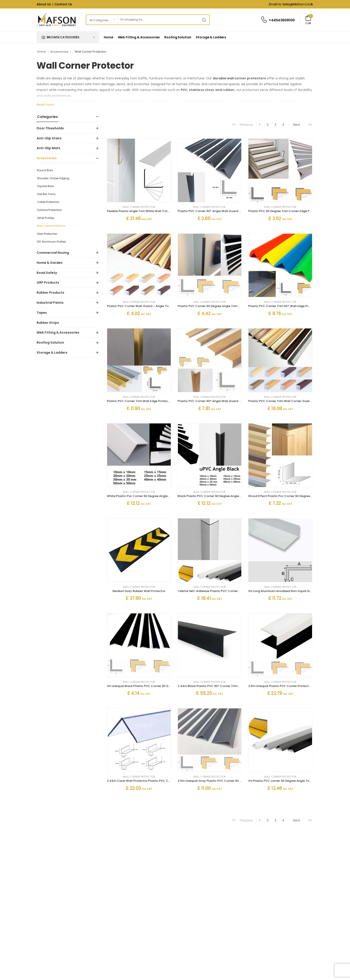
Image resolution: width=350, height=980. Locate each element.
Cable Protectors (48, 202)
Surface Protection (49, 210)
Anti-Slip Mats (48, 148)
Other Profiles (46, 218)
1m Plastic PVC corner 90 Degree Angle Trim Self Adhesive (290, 781)
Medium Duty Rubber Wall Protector (139, 591)
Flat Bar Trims (46, 194)
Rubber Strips (48, 323)
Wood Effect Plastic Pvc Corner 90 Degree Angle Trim (287, 496)
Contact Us (63, 4)
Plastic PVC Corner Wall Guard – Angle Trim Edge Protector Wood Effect (160, 306)
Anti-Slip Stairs (49, 138)
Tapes (42, 313)
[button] (68, 37)
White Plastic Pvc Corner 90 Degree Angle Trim (141, 496)
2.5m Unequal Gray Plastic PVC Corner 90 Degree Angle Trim (222, 781)
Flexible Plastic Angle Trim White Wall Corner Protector (147, 211)
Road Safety (47, 273)
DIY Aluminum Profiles (52, 242)
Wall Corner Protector (51, 226)
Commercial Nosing (53, 253)
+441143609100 (282, 20)
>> (310, 125)
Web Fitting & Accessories (139, 37)
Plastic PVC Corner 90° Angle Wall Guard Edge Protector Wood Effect (229, 401)
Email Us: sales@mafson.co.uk (291, 4)
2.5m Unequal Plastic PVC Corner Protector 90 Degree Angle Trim (296, 686)
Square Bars (46, 186)
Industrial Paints (50, 303)
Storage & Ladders (211, 37)
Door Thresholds (50, 128)
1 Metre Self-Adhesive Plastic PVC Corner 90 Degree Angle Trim (224, 591)
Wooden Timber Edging (53, 178)
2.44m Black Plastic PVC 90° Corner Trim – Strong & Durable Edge (226, 686)
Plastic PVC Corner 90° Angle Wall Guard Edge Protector (219, 211)
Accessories (59, 52)
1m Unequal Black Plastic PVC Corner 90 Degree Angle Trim (150, 686)
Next (297, 125)
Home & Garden (50, 263)
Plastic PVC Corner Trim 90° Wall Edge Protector (284, 306)
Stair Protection (47, 234)
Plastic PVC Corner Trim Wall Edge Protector (140, 401)
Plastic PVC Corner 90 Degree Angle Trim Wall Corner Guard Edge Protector (233, 306)
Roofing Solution (178, 37)
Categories (47, 117)
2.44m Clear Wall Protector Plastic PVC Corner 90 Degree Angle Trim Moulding (165, 781)
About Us (44, 4)
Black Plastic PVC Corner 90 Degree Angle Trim (212, 496)
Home (109, 37)
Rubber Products (50, 293)
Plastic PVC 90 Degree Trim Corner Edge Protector (285, 211)
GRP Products (48, 283)
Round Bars (45, 170)
